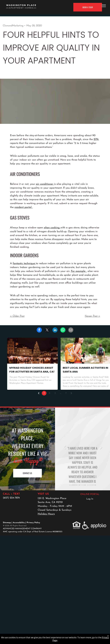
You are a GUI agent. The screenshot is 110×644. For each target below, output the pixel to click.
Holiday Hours (46, 514)
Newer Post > (92, 316)
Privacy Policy (33, 523)
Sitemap (7, 523)
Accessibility (19, 523)
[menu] (104, 6)
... (60, 393)
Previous (64, 447)
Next (101, 447)
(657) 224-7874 (11, 498)
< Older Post (17, 316)
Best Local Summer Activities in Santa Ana (85, 370)
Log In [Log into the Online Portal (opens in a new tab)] (90, 499)
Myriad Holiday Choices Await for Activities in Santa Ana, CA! (32, 370)
